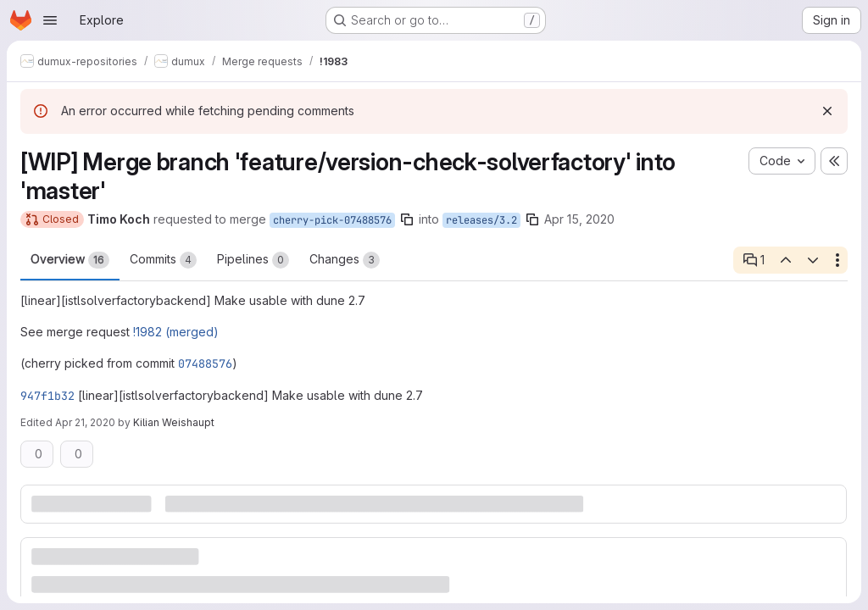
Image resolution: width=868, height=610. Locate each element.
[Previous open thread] (785, 260)
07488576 (205, 363)
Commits (163, 260)
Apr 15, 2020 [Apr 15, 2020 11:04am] (579, 219)
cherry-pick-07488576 (332, 220)
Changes (345, 260)
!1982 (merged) (176, 332)
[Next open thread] (813, 260)
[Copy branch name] (407, 219)
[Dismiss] (827, 111)
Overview (70, 260)
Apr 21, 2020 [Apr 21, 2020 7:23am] (85, 422)
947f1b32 (47, 396)
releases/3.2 (481, 220)
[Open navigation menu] (50, 20)
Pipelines (253, 260)
